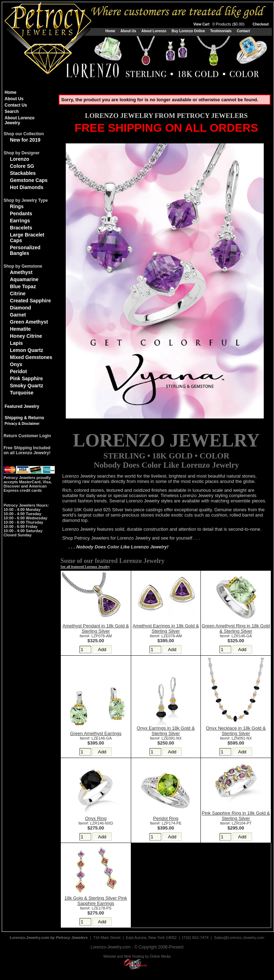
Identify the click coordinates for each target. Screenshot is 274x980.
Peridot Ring (166, 818)
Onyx (16, 364)
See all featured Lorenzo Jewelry (85, 567)
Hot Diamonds (27, 187)
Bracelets (21, 228)
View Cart (220, 24)
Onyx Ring (96, 818)
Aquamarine (24, 279)
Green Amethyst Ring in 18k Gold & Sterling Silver (236, 628)
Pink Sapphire (26, 378)
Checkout (261, 24)
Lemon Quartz (27, 350)
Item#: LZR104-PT (236, 823)
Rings (17, 206)
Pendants (21, 213)
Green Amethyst (29, 322)
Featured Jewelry (22, 406)
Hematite (20, 329)
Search (12, 112)
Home (110, 31)
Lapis (16, 343)
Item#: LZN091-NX (236, 738)
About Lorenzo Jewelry (20, 120)
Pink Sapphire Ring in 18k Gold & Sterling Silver (236, 816)
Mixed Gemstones (31, 357)
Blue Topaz (23, 286)
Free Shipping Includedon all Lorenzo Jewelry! (27, 450)
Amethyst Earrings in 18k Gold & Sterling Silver (166, 628)
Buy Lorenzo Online (188, 31)
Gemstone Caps (29, 180)
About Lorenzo (154, 31)
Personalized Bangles (25, 250)
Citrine (18, 294)
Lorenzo (19, 159)
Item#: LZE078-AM (166, 636)
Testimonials (221, 31)
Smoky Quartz (27, 386)
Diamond (21, 308)
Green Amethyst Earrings (96, 733)
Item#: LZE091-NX (166, 738)
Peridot (18, 371)
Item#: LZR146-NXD (96, 823)
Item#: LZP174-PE (166, 823)
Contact (243, 31)
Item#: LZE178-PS (96, 908)
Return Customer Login (27, 436)
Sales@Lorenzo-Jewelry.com (239, 938)
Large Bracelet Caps (27, 238)
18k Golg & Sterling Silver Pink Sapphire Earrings (96, 901)
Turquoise (22, 393)
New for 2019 (25, 140)
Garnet (18, 315)
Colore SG (22, 166)
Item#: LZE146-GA (96, 738)
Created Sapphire (30, 301)
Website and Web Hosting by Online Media (137, 956)
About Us (128, 31)
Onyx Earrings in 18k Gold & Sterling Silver (166, 731)
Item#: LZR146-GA (236, 636)
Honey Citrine (26, 336)
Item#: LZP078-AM (96, 636)
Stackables (23, 173)
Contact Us (16, 105)
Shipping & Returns (24, 418)
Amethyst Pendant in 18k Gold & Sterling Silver (96, 628)
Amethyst (21, 272)
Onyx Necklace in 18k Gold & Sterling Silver (236, 731)
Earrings (20, 221)
